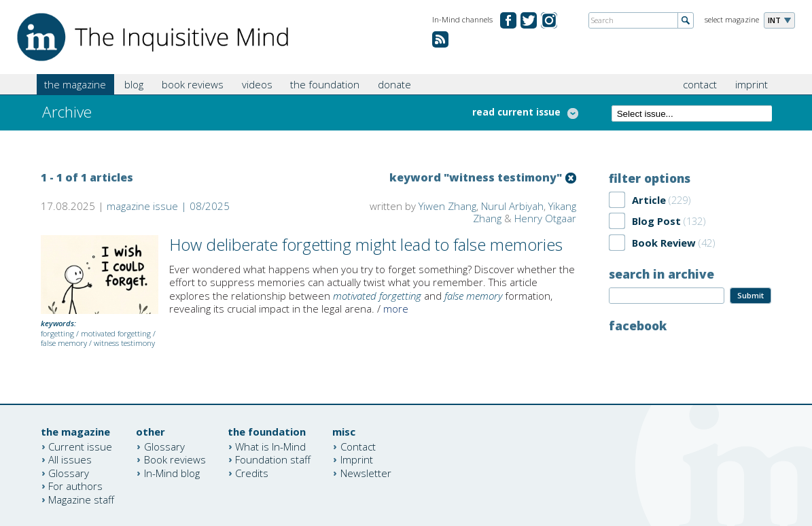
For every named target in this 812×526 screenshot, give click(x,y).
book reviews (193, 84)
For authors (75, 486)
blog (134, 84)
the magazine (75, 84)
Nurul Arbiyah (512, 206)
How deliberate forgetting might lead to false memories (366, 244)
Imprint (357, 459)
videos (257, 84)
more (396, 309)
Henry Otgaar (545, 218)
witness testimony (124, 343)
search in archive (661, 274)
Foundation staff (273, 459)
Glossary (69, 472)
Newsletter (366, 472)
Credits (252, 472)
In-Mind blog (172, 472)
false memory (64, 343)
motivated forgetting (116, 333)
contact (700, 84)
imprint (752, 84)
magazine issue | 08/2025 (168, 206)
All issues (70, 459)
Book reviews (175, 459)
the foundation (325, 84)
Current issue (80, 446)
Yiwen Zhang (447, 206)
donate (394, 84)
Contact (358, 446)
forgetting (57, 333)
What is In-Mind (270, 446)
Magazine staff (81, 499)
